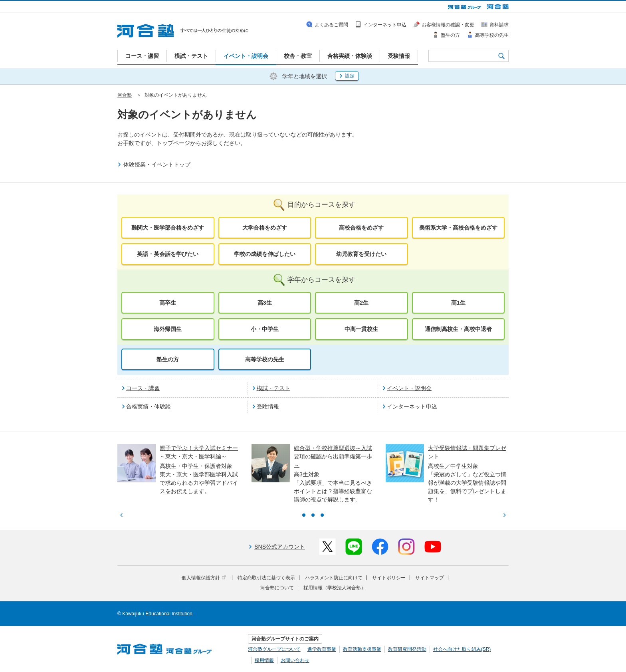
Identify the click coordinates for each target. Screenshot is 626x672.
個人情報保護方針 (204, 578)
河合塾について (277, 588)
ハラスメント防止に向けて (334, 578)
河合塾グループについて (274, 649)
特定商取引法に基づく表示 (266, 578)
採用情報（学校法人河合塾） (335, 588)
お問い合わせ (295, 660)
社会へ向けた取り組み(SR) (462, 649)
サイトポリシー (389, 578)
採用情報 (264, 660)
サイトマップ (430, 578)
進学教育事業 (322, 649)
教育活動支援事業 (362, 649)
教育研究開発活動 (407, 649)
